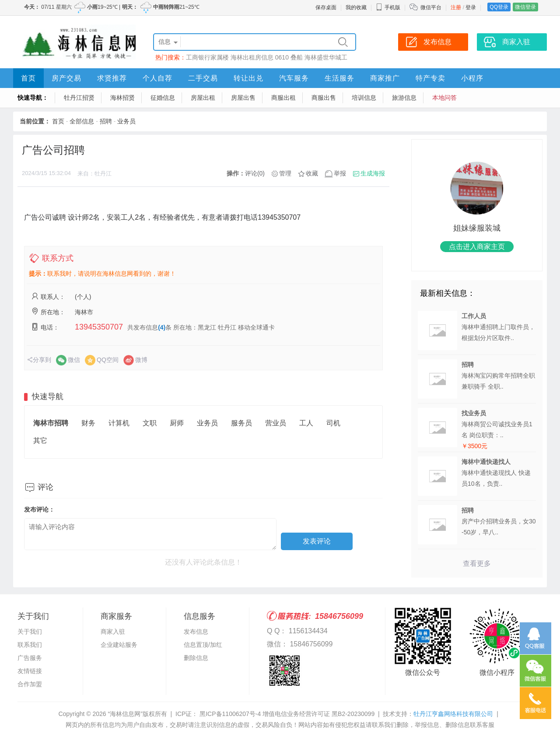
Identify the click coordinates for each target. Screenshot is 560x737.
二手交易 (203, 78)
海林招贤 (122, 98)
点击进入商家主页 (477, 247)
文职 (150, 423)
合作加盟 (30, 684)
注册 (456, 7)
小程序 (472, 78)
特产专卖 (430, 78)
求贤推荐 (112, 78)
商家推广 (385, 78)
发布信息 (196, 632)
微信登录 (525, 7)
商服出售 (324, 98)
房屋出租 (203, 98)
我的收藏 (356, 7)
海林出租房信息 (252, 57)
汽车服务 (294, 78)
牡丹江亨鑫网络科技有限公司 (453, 714)
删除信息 (196, 658)
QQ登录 (499, 7)
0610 (282, 57)
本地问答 (444, 98)
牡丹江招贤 (79, 98)
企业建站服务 (119, 645)
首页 (28, 78)
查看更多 (477, 563)
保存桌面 (326, 7)
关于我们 (30, 632)
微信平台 (431, 7)
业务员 (126, 121)
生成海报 (373, 173)
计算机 (119, 423)
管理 (285, 173)
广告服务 (30, 658)
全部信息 (82, 121)
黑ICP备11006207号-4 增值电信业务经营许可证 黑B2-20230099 (286, 714)
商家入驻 (113, 632)
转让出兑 (248, 78)
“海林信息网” (125, 714)
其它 (40, 440)
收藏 (312, 173)
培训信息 (364, 98)
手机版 (388, 7)
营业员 (276, 423)
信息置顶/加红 (203, 645)
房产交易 (66, 78)
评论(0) (255, 173)
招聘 (106, 121)
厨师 (177, 423)
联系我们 (30, 645)
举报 (340, 173)
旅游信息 (404, 98)
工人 (306, 423)
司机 (333, 423)
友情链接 (30, 671)
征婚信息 (163, 98)
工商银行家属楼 (207, 57)
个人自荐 (157, 78)
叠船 (297, 57)
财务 (88, 423)
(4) (162, 327)
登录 (471, 7)
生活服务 (339, 78)
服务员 (241, 423)
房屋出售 (243, 98)
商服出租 (283, 98)
